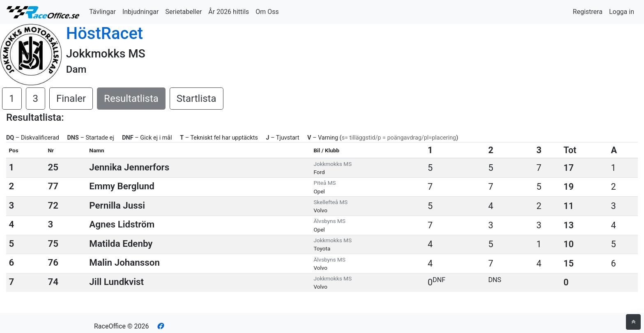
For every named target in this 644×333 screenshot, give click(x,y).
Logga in (622, 12)
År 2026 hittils (229, 12)
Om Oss (267, 12)
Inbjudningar (141, 12)
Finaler (71, 99)
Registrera (588, 12)
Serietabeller (183, 12)
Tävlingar (102, 12)
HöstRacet (105, 33)
